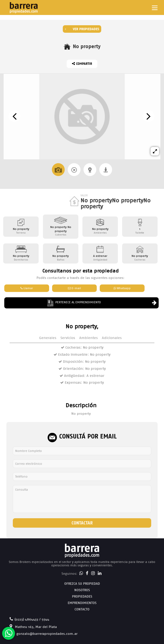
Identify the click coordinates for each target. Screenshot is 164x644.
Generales (48, 338)
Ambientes (89, 338)
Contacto (82, 609)
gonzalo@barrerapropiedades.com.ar (44, 634)
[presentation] (14, 116)
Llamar (27, 288)
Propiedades (82, 596)
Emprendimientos (82, 603)
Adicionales (112, 338)
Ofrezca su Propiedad (82, 584)
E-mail (74, 288)
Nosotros (82, 590)
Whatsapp (122, 288)
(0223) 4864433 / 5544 (29, 619)
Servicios (68, 338)
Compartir (82, 64)
